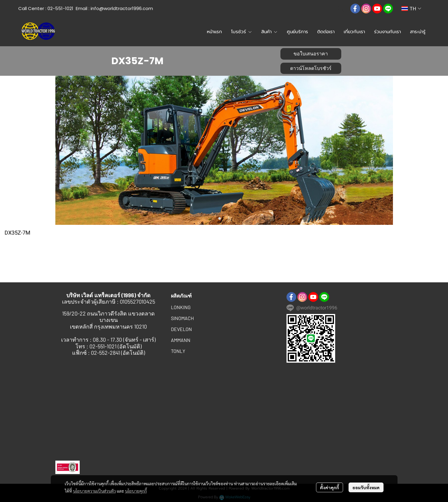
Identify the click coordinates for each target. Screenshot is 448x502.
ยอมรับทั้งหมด (366, 487)
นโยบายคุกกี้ (136, 491)
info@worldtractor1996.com (122, 8)
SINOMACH (182, 318)
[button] (341, 9)
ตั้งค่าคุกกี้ (330, 487)
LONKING (181, 307)
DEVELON (181, 329)
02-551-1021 (60, 8)
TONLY (178, 351)
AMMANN (181, 340)
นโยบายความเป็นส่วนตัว (94, 491)
